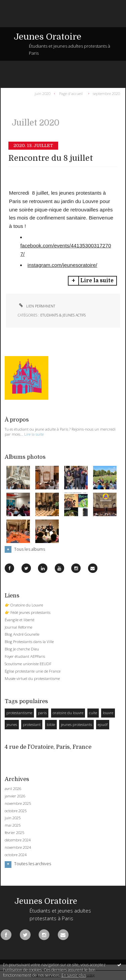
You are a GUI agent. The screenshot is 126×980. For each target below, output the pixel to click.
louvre (108, 713)
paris (42, 713)
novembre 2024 (18, 847)
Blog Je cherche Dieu (22, 649)
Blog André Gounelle (22, 634)
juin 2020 (43, 93)
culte (93, 713)
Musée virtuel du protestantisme (32, 678)
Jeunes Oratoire (48, 37)
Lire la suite (97, 281)
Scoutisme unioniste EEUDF (28, 664)
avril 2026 (13, 789)
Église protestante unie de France (33, 671)
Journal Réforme (18, 627)
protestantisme (19, 713)
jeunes (12, 724)
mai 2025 (13, 825)
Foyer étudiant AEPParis (25, 656)
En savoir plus (74, 975)
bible (51, 724)
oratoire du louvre (68, 713)
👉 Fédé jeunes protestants (28, 612)
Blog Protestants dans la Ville (29, 642)
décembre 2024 (18, 840)
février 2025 (14, 833)
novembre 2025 (18, 803)
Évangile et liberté (19, 620)
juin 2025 (13, 818)
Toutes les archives (33, 864)
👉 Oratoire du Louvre (24, 605)
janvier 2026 (15, 796)
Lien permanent (36, 306)
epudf (103, 724)
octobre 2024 (16, 855)
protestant (32, 724)
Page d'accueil (71, 93)
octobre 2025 (16, 811)
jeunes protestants (76, 724)
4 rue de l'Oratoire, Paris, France (48, 747)
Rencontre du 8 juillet (51, 158)
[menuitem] (44, 93)
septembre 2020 (106, 93)
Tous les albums (30, 549)
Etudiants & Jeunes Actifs (63, 315)
